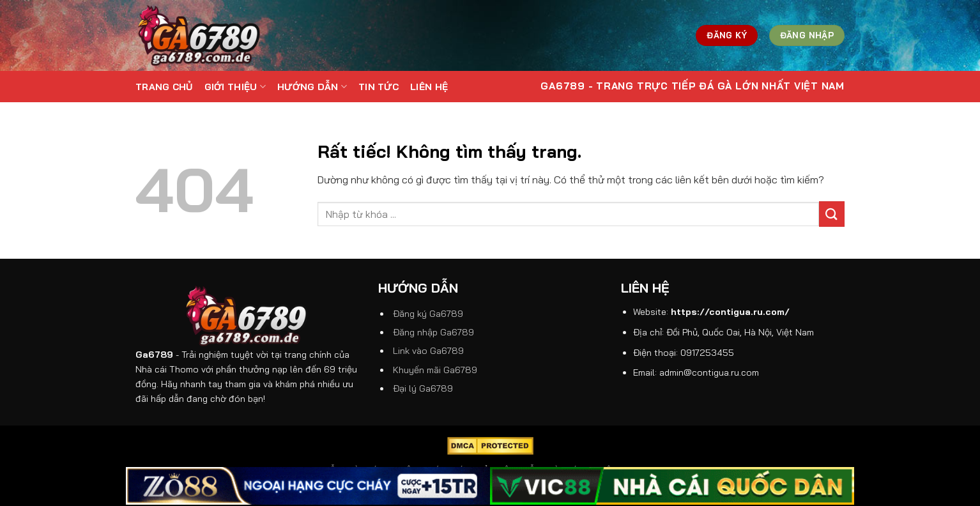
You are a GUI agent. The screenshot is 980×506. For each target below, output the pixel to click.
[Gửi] (832, 214)
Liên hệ (429, 87)
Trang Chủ (164, 87)
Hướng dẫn (312, 87)
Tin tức (379, 87)
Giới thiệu (235, 87)
